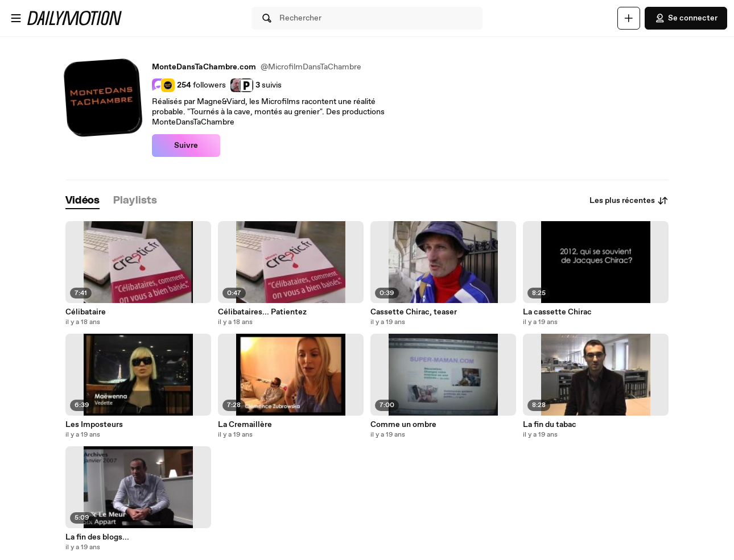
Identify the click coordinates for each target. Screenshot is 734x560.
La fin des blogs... (97, 537)
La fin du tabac (550, 425)
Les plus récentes (629, 201)
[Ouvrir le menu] (16, 18)
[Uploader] (629, 18)
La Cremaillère (245, 425)
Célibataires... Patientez (262, 312)
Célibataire (86, 312)
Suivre (186, 146)
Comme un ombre (403, 425)
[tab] (83, 201)
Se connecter (686, 18)
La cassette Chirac (557, 312)
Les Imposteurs (94, 425)
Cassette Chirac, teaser (414, 312)
